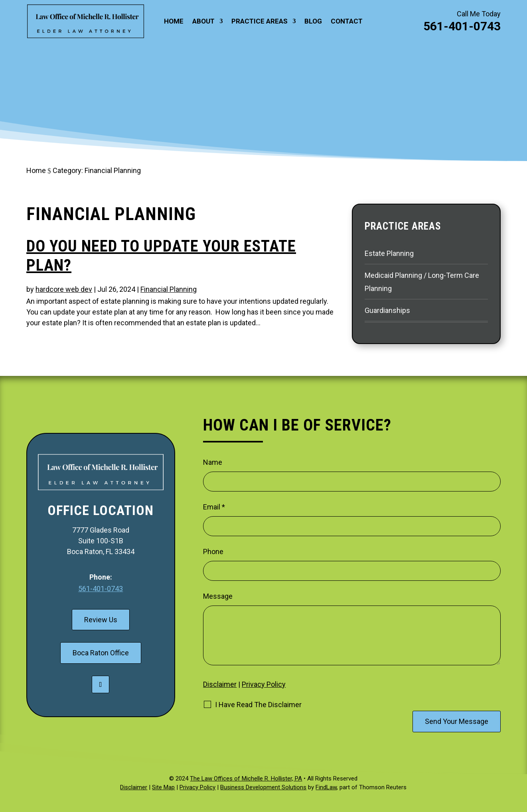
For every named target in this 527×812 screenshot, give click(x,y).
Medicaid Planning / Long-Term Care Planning (422, 282)
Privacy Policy (264, 684)
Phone (213, 551)
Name (213, 462)
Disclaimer (220, 684)
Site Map (163, 787)
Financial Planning (169, 289)
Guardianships (387, 310)
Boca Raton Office (101, 653)
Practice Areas (260, 22)
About (203, 22)
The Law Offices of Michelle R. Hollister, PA (246, 779)
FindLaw (326, 787)
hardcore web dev (64, 289)
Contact (347, 22)
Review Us (101, 620)
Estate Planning (389, 253)
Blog (313, 22)
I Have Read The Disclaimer (258, 705)
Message (218, 596)
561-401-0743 (462, 26)
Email (214, 507)
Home (174, 22)
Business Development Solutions (263, 787)
